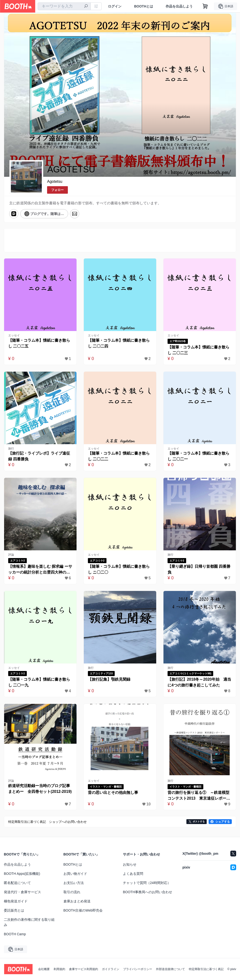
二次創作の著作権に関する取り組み (29, 922)
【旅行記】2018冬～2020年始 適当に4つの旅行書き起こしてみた (199, 682)
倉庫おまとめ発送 (77, 901)
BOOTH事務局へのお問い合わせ (148, 892)
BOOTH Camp (15, 934)
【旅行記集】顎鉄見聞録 (109, 679)
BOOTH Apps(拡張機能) (22, 874)
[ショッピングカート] (205, 6)
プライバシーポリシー (138, 969)
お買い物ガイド (75, 874)
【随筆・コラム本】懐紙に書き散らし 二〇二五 (39, 343)
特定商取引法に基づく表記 (206, 969)
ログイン (115, 6)
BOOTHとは (144, 6)
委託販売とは (14, 910)
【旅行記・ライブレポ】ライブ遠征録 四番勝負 (39, 456)
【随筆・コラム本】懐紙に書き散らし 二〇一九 (39, 682)
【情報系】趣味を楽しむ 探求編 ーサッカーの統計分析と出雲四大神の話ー (40, 570)
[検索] (86, 7)
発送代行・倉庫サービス (22, 892)
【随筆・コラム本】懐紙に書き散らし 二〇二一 (198, 456)
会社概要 (44, 969)
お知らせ (130, 864)
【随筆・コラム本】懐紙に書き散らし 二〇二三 (198, 350)
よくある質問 (133, 874)
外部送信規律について (170, 969)
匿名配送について (17, 883)
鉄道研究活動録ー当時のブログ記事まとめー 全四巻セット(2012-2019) (40, 789)
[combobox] (64, 6)
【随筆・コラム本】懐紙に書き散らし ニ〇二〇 (119, 569)
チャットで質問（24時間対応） (147, 883)
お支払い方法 (74, 883)
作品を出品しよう (179, 6)
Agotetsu (55, 181)
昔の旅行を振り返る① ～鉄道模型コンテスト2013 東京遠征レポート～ (199, 796)
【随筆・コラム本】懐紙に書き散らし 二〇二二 (119, 456)
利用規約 (59, 969)
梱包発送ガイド (16, 901)
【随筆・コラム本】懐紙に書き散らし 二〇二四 (119, 343)
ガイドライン (111, 969)
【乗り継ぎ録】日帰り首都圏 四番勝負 (199, 569)
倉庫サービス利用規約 (84, 969)
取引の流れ (72, 892)
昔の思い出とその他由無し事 (113, 792)
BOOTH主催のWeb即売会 (83, 910)
